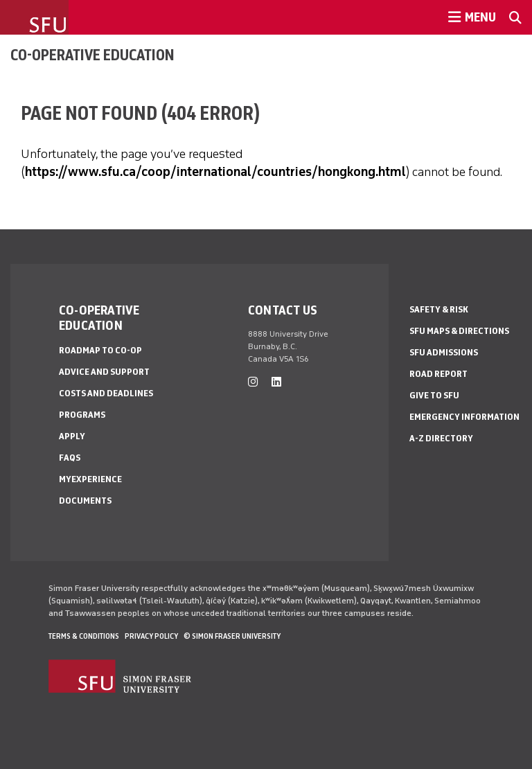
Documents (85, 501)
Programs (82, 415)
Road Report (438, 374)
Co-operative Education (92, 55)
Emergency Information (464, 417)
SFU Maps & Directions (459, 331)
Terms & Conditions (84, 636)
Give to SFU (434, 395)
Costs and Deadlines (106, 393)
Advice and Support (104, 372)
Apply (72, 436)
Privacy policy (151, 636)
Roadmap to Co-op (100, 350)
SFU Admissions (444, 352)
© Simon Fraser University (232, 636)
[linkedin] (276, 382)
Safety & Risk (439, 309)
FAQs (70, 458)
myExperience (90, 479)
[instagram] (253, 382)
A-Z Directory (441, 438)
